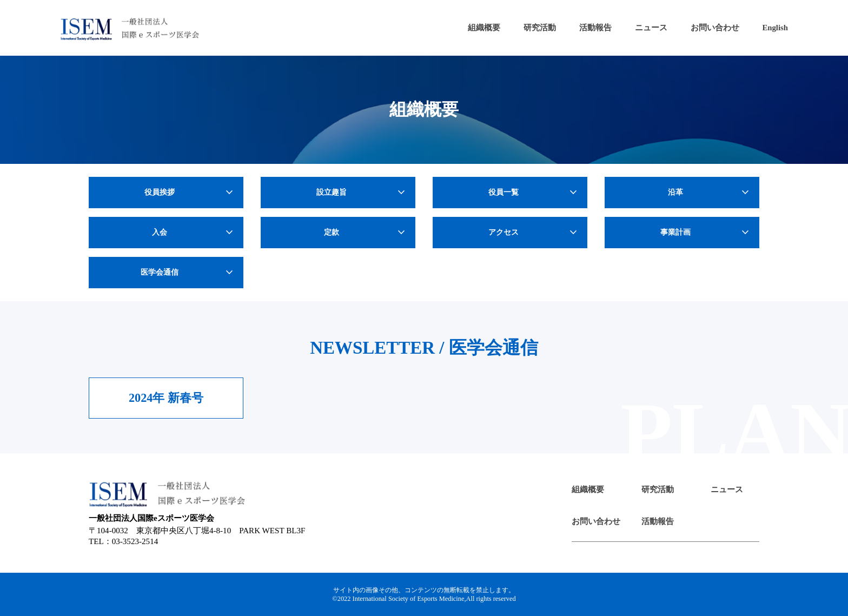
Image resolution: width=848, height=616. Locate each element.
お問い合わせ (715, 28)
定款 (366, 233)
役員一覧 (534, 193)
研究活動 (540, 28)
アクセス (534, 233)
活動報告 (595, 28)
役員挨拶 (190, 193)
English (775, 28)
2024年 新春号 (166, 398)
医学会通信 (188, 273)
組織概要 (484, 28)
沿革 (710, 193)
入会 (194, 233)
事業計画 (706, 233)
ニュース (651, 28)
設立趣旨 (362, 193)
